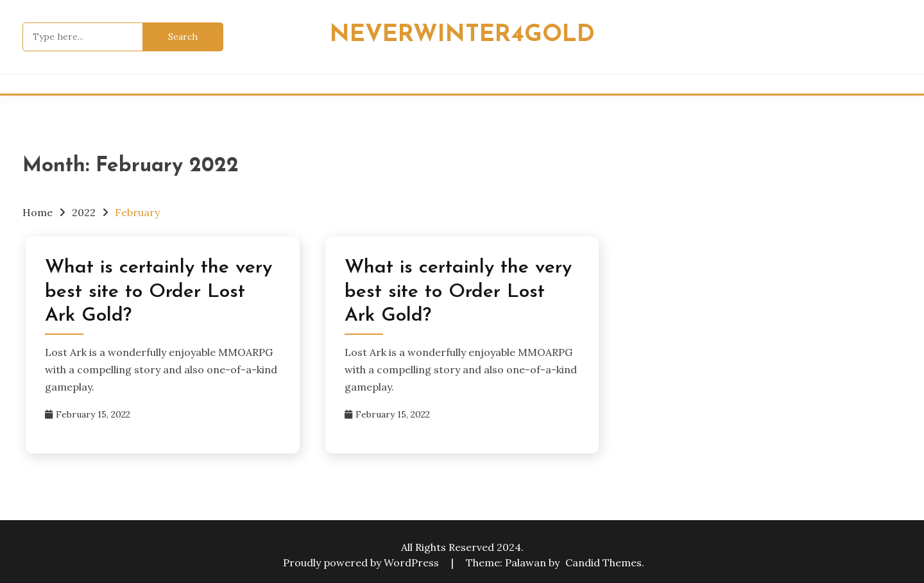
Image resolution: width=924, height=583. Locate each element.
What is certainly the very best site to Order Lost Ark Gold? (158, 292)
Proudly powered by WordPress (362, 562)
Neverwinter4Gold (462, 35)
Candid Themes (603, 562)
